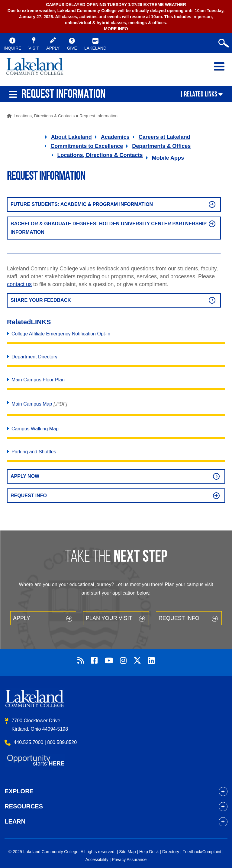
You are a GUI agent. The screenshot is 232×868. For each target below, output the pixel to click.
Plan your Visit (109, 618)
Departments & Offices (161, 146)
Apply (22, 618)
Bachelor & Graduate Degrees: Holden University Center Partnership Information (109, 228)
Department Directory (34, 357)
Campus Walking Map (35, 429)
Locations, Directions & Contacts (44, 116)
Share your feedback (41, 300)
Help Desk (149, 852)
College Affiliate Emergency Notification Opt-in (61, 334)
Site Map (127, 852)
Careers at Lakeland (164, 137)
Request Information (98, 116)
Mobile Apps (168, 158)
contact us (19, 284)
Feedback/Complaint (202, 852)
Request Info (29, 496)
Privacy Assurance (129, 860)
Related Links (201, 94)
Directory (171, 852)
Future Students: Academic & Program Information (82, 204)
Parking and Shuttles (34, 452)
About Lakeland (71, 137)
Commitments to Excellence (87, 146)
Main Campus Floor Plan (38, 380)
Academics (115, 137)
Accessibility (97, 860)
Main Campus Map (32, 404)
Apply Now (25, 476)
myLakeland (35, 70)
